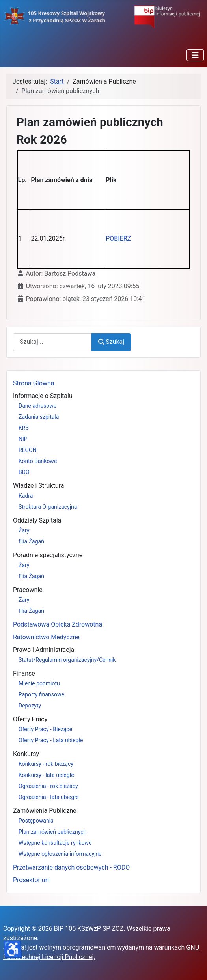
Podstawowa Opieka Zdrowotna (58, 624)
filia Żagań (31, 541)
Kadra (26, 496)
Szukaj (111, 342)
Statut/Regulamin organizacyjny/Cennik (67, 660)
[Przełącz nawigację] (195, 55)
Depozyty (30, 706)
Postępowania (36, 821)
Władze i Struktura (38, 486)
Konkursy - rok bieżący (46, 764)
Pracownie (28, 590)
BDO (24, 472)
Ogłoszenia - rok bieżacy (48, 786)
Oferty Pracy (30, 719)
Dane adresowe (37, 406)
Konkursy (26, 754)
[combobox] (52, 342)
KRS (24, 428)
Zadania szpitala (39, 417)
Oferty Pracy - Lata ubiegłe (51, 740)
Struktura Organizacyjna (48, 507)
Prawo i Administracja (44, 650)
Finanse (24, 673)
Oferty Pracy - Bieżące (45, 729)
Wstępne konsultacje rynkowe (55, 843)
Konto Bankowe (38, 461)
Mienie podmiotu (39, 683)
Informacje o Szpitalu (43, 396)
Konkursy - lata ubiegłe (46, 775)
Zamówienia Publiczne (45, 811)
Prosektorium (32, 880)
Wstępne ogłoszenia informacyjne (60, 854)
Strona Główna (34, 383)
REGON (28, 450)
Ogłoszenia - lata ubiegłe (48, 797)
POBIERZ (118, 238)
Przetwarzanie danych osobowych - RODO (71, 867)
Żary (24, 530)
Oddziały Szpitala (37, 520)
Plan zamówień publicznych (52, 832)
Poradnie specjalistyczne (48, 555)
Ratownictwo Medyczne (46, 637)
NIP (23, 439)
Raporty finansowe (41, 694)
